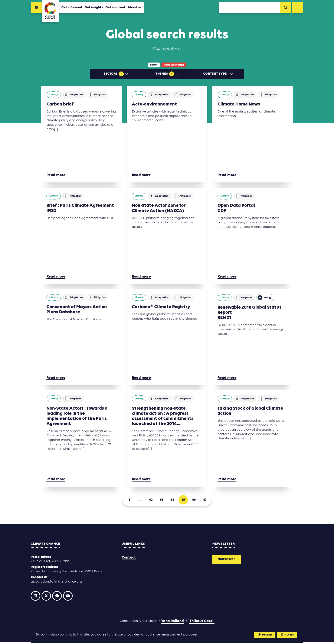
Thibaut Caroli (202, 623)
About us (134, 8)
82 (149, 500)
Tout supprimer (174, 65)
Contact (129, 559)
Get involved (115, 8)
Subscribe (228, 561)
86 (197, 500)
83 (161, 500)
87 (209, 500)
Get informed (71, 8)
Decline (264, 635)
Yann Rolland (172, 623)
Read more (56, 175)
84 (173, 500)
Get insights (93, 8)
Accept (287, 635)
